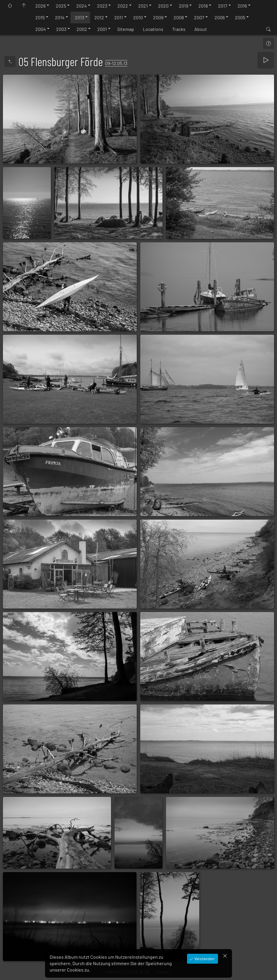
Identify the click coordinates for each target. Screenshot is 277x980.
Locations (153, 29)
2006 (220, 17)
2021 (143, 6)
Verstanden (204, 959)
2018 (203, 6)
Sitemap (126, 29)
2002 (82, 29)
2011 (119, 17)
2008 (179, 17)
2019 (183, 6)
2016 (242, 6)
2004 (41, 29)
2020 (163, 6)
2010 (138, 17)
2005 (240, 17)
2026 (40, 6)
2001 (102, 29)
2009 (158, 17)
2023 (102, 6)
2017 (223, 6)
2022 (123, 6)
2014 (60, 17)
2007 (199, 17)
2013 (79, 17)
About (201, 29)
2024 (82, 6)
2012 (99, 17)
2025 (61, 6)
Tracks (179, 29)
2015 (40, 17)
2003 (61, 29)
